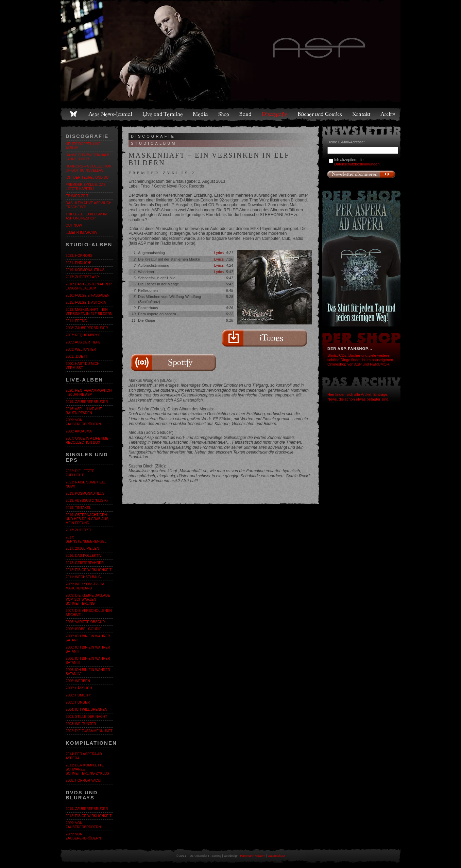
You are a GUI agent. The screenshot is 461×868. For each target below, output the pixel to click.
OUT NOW (74, 225)
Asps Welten (230, 51)
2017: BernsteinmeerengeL (86, 539)
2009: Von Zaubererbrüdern (83, 422)
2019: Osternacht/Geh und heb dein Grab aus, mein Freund (87, 519)
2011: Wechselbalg (83, 577)
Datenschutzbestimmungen (357, 164)
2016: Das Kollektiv (84, 556)
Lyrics (219, 253)
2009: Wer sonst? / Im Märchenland (85, 586)
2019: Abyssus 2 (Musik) (87, 501)
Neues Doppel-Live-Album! (84, 146)
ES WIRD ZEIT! (78, 196)
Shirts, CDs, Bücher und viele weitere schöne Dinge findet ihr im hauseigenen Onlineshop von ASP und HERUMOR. (360, 360)
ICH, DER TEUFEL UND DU (87, 178)
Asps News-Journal (111, 114)
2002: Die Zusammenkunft (89, 731)
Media (201, 114)
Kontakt (362, 114)
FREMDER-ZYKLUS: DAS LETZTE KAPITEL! (86, 187)
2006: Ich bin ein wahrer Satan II (88, 649)
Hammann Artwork (253, 856)
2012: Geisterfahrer (85, 563)
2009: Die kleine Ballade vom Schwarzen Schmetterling (88, 599)
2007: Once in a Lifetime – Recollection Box (88, 440)
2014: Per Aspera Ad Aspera (84, 756)
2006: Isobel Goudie (84, 629)
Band (246, 114)
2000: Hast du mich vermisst (83, 366)
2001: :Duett (76, 357)
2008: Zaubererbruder (87, 328)
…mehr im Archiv (81, 233)
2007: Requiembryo (83, 335)
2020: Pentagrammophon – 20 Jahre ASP (89, 393)
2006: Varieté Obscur (85, 622)
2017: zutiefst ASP (82, 277)
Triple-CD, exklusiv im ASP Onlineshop (86, 216)
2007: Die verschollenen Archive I (89, 613)
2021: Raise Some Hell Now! (86, 484)
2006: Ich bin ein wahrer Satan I (88, 638)
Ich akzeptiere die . (357, 162)
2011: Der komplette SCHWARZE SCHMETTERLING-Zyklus (87, 769)
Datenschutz (276, 856)
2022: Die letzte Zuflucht (80, 473)
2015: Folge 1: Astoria (86, 303)
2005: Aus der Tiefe (83, 342)
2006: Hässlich (79, 688)
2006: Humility (78, 695)
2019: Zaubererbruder (87, 402)
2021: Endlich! (78, 263)
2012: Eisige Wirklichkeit (89, 570)
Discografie (275, 114)
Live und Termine (163, 114)
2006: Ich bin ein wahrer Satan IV (88, 672)
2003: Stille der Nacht (86, 717)
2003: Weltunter (81, 349)
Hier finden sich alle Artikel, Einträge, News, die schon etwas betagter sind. (358, 397)
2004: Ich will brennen (86, 710)
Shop (224, 114)
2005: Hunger (78, 702)
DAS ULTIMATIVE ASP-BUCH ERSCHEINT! (89, 205)
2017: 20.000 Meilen (82, 548)
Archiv (388, 114)
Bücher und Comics (320, 114)
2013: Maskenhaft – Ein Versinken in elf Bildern (89, 312)
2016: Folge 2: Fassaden (88, 295)
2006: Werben (78, 681)
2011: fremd (76, 321)
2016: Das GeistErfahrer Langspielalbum (89, 286)
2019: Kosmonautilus (85, 270)
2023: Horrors (79, 256)
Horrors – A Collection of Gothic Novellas (88, 168)
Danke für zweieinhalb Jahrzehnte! (87, 157)
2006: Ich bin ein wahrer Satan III (88, 661)
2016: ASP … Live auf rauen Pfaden (84, 411)
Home (73, 114)
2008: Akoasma (79, 431)
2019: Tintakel (78, 508)
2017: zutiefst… (80, 530)
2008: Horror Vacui (83, 781)
